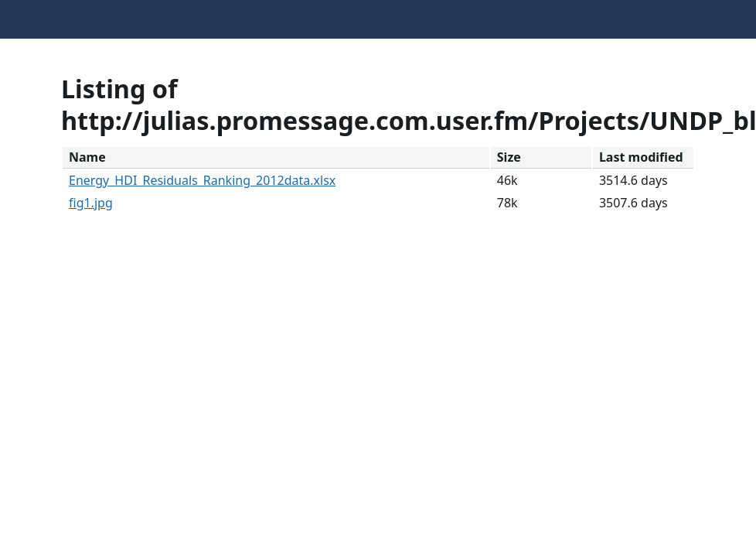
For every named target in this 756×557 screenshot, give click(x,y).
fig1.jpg (91, 203)
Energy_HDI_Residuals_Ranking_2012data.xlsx (202, 180)
